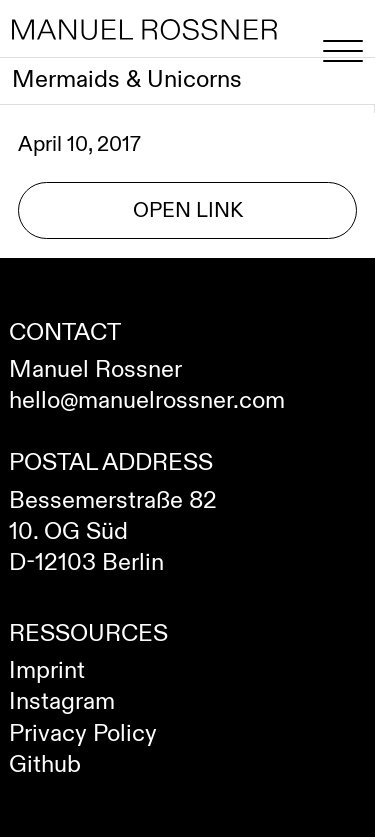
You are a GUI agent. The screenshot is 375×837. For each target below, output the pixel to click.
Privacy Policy (83, 734)
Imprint (47, 671)
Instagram (62, 702)
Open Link (188, 210)
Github (45, 765)
